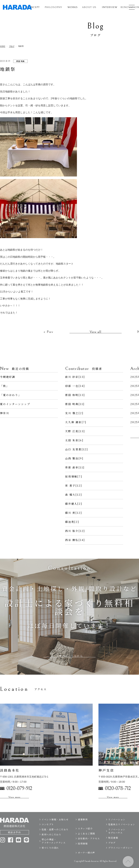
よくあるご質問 (86, 839)
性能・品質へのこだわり (55, 834)
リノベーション (117, 824)
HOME (3, 46)
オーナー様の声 (86, 858)
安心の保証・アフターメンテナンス (54, 846)
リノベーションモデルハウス (117, 836)
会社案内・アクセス (89, 844)
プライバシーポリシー (120, 853)
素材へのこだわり (51, 839)
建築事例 (83, 824)
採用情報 (83, 849)
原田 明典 (20, 61)
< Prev (48, 337)
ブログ (12, 46)
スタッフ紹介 (85, 833)
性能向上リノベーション (122, 829)
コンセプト (48, 829)
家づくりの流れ (50, 853)
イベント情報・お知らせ (55, 824)
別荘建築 (113, 843)
